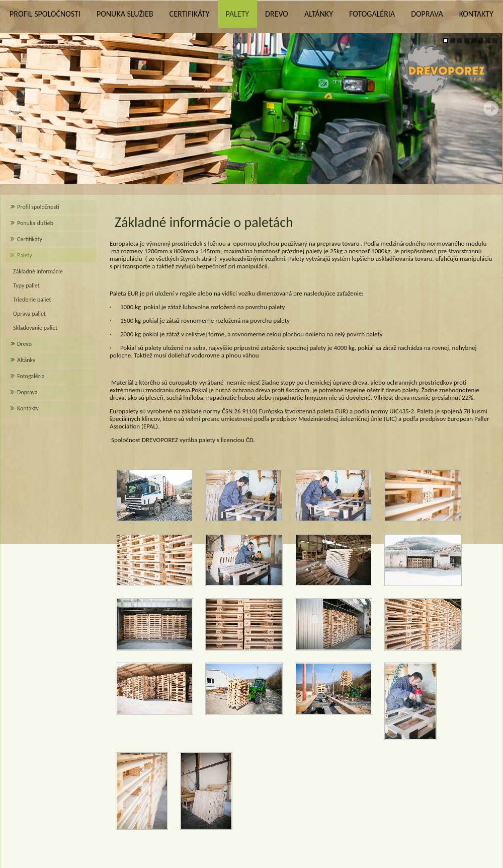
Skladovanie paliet (35, 328)
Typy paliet (26, 285)
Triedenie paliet (32, 300)
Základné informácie (38, 271)
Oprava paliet (29, 314)
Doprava (427, 14)
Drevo (277, 14)
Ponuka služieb (125, 14)
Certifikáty (190, 14)
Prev (12, 108)
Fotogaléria (372, 14)
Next (491, 108)
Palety (237, 14)
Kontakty (476, 14)
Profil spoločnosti (45, 14)
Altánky (319, 14)
